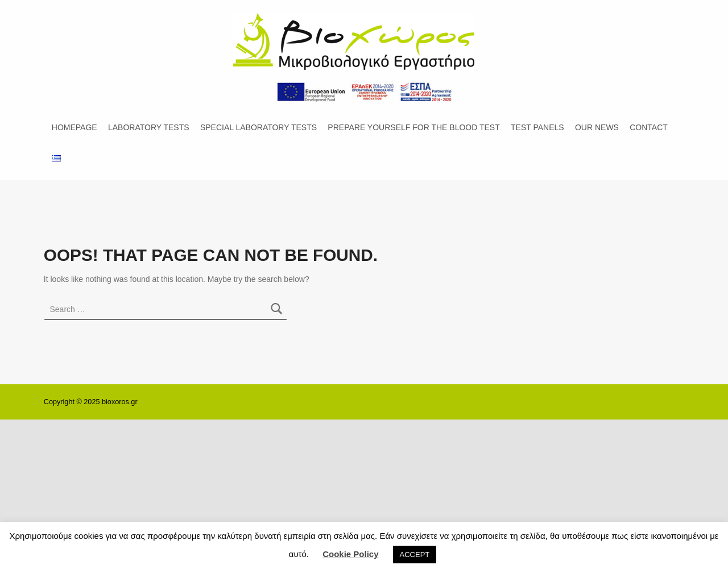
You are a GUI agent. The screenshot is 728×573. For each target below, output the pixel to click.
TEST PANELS (537, 127)
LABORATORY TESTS (149, 127)
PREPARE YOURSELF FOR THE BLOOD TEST (413, 127)
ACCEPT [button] (415, 555)
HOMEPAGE (75, 127)
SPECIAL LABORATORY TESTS (258, 127)
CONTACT (649, 127)
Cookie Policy (350, 554)
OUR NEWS (597, 127)
